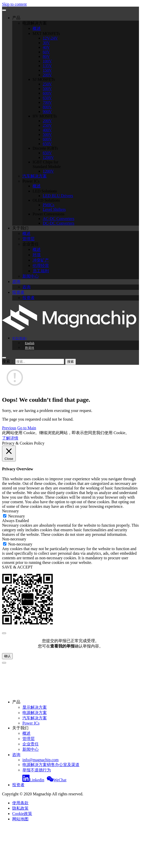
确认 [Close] (7, 656)
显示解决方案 (35, 707)
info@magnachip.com (40, 760)
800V (47, 107)
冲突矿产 (41, 260)
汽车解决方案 (35, 176)
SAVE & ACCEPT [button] (17, 567)
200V (47, 75)
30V (46, 43)
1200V (48, 157)
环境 (37, 255)
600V (47, 93)
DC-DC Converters (59, 223)
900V (47, 112)
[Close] (4, 633)
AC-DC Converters (59, 219)
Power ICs (31, 181)
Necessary (17, 516)
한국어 (30, 348)
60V (46, 52)
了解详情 (10, 438)
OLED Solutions (46, 200)
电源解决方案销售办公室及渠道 (51, 765)
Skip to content (14, 4)
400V (47, 130)
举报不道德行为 (37, 770)
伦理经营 (41, 265)
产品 (16, 18)
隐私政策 (20, 808)
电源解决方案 (35, 23)
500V (47, 89)
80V (46, 56)
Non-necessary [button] (14, 539)
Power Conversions (48, 214)
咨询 (16, 282)
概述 (37, 28)
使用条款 (20, 803)
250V (47, 84)
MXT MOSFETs (46, 34)
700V (47, 102)
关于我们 (20, 228)
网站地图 (20, 819)
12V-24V (50, 38)
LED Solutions (45, 191)
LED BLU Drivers (58, 196)
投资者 (18, 292)
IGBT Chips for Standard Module (47, 164)
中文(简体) (19, 338)
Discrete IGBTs (45, 148)
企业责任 (31, 244)
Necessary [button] (10, 511)
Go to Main (27, 428)
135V (47, 66)
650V (47, 98)
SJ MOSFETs (44, 79)
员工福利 (41, 271)
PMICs (48, 205)
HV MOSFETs (45, 116)
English (30, 343)
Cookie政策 (22, 814)
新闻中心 (31, 276)
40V (46, 47)
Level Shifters (54, 209)
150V (47, 70)
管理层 (29, 239)
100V (47, 61)
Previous (9, 428)
